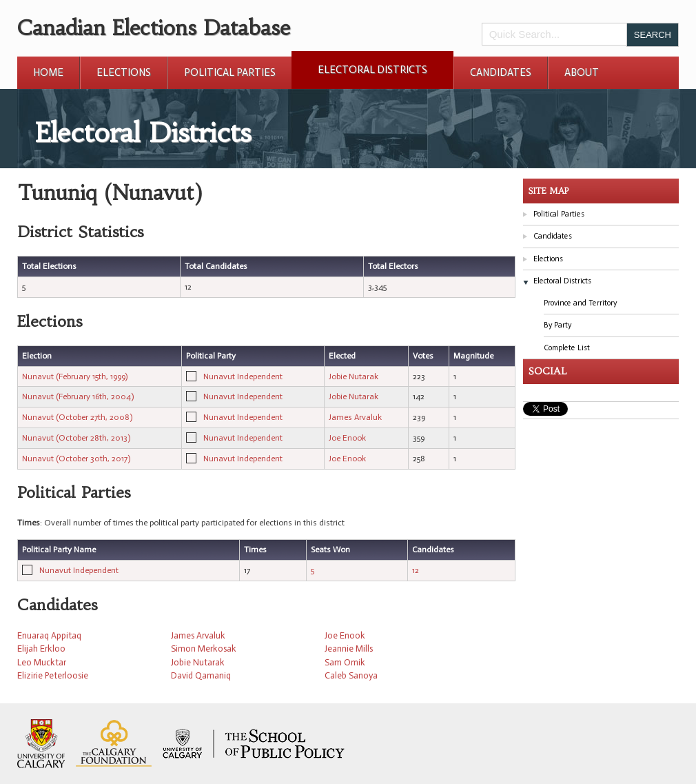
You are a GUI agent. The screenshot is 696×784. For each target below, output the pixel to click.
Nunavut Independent (243, 376)
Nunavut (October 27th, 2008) (77, 417)
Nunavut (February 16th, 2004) (78, 396)
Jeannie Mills (349, 649)
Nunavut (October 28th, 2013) (76, 438)
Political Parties (230, 72)
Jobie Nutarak (354, 376)
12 (416, 570)
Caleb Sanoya (351, 675)
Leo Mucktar (42, 662)
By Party (557, 325)
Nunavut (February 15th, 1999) (75, 376)
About (582, 72)
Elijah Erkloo (41, 649)
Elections (124, 72)
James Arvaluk (355, 417)
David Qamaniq (201, 675)
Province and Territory (580, 303)
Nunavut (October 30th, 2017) (76, 459)
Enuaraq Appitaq (49, 635)
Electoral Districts (372, 70)
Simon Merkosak (204, 649)
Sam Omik (345, 662)
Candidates (501, 72)
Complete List (567, 348)
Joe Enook (347, 438)
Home (48, 72)
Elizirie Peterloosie (53, 675)
